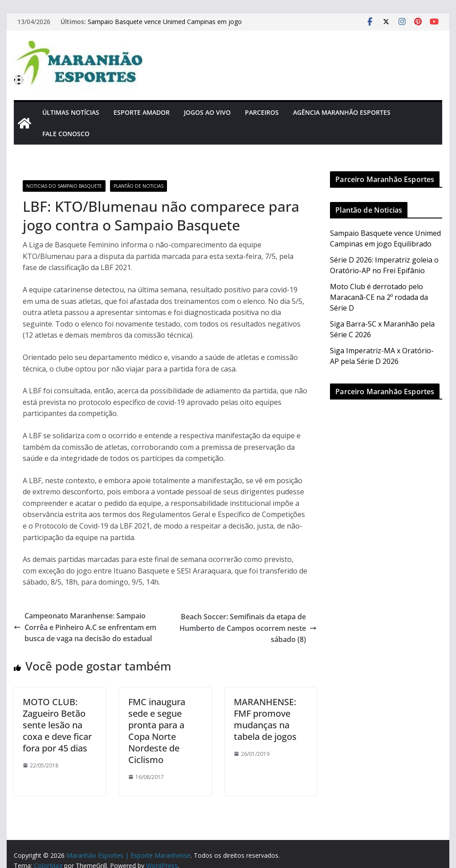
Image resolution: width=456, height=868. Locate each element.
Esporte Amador (142, 112)
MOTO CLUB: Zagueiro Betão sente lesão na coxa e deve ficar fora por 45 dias (57, 725)
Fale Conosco (66, 134)
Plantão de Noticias (138, 186)
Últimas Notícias (71, 112)
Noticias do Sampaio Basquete (64, 186)
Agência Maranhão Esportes (342, 112)
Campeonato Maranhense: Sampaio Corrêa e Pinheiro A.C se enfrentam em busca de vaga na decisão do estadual (85, 627)
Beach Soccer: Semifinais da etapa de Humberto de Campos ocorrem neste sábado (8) (248, 628)
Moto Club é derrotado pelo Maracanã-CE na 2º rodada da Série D (379, 297)
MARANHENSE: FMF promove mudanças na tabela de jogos (265, 719)
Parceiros (262, 112)
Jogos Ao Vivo (207, 112)
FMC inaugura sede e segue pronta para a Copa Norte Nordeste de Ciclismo (157, 731)
